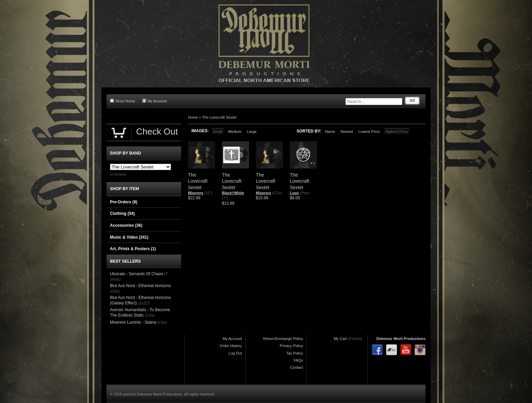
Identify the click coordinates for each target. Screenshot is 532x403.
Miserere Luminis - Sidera (133, 322)
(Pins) (305, 193)
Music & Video (129, 237)
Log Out (235, 353)
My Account (155, 101)
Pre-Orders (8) (124, 202)
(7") (225, 198)
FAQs (298, 360)
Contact (297, 367)
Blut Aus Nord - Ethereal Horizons (140, 286)
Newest (347, 132)
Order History (231, 346)
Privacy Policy (291, 346)
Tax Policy (294, 353)
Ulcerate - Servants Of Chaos (137, 274)
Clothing (122, 214)
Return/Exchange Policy (283, 339)
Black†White (233, 193)
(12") (208, 193)
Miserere (196, 193)
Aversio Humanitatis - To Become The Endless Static (140, 313)
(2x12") (144, 303)
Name (330, 132)
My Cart (340, 339)
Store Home (123, 101)
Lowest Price (369, 132)
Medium (235, 132)
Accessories (126, 225)
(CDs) (277, 193)
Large (252, 132)
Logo (294, 193)
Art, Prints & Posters (133, 249)
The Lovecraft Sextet (219, 117)
